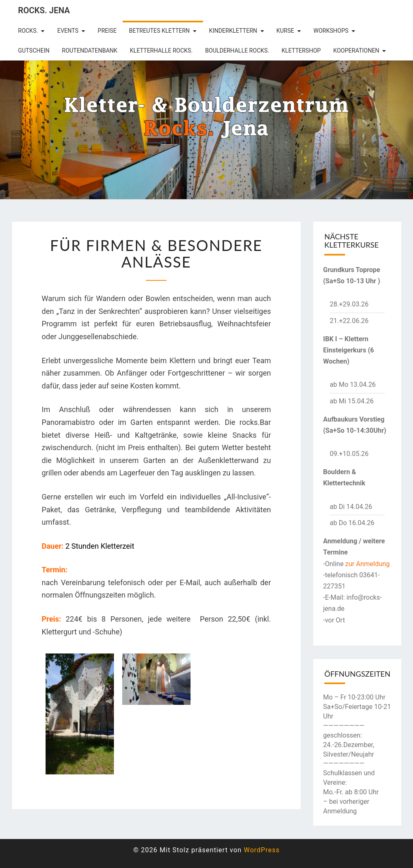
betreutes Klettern (159, 31)
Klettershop (301, 51)
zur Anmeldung (367, 564)
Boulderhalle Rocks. (237, 51)
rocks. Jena (44, 10)
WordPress (262, 850)
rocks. (28, 31)
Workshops (331, 31)
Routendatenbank (90, 51)
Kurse (285, 31)
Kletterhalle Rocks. (161, 51)
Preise (107, 31)
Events (68, 31)
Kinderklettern (233, 31)
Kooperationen (356, 51)
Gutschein (34, 51)
